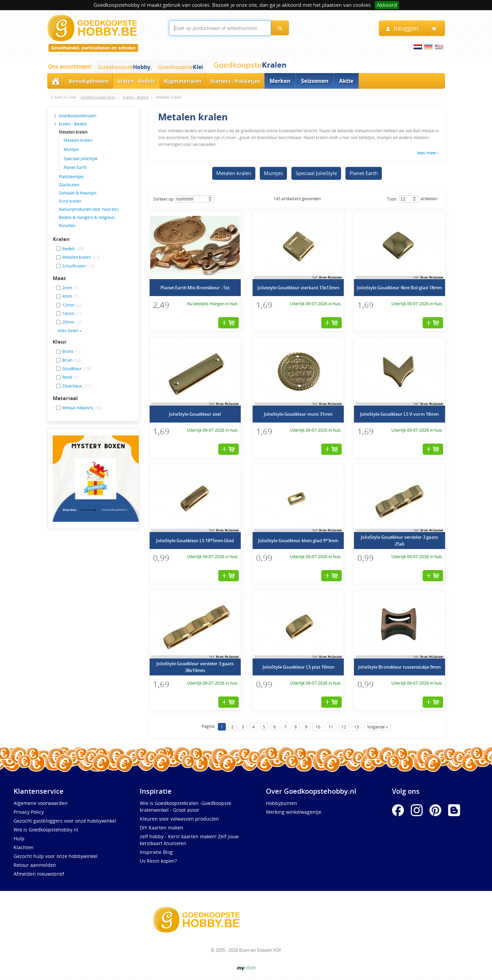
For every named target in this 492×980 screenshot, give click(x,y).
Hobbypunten (282, 803)
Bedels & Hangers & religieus (87, 217)
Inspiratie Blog (156, 852)
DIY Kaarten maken (162, 828)
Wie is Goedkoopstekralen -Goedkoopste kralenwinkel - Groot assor (185, 806)
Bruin (72, 360)
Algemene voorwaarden (41, 803)
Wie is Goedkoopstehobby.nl (46, 830)
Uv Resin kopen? (158, 861)
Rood (70, 377)
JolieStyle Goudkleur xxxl (195, 414)
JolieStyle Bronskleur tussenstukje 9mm (399, 667)
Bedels (73, 248)
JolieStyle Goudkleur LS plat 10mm (298, 667)
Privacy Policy (29, 812)
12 (344, 727)
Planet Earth (75, 167)
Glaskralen (69, 185)
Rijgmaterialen (183, 81)
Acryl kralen (70, 201)
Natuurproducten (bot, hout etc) (89, 209)
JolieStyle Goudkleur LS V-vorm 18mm (399, 414)
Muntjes (71, 149)
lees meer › (428, 153)
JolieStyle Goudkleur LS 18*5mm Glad (195, 540)
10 (318, 727)
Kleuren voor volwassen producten (179, 819)
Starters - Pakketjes (235, 81)
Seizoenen (315, 81)
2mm (71, 288)
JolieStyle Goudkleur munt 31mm (298, 414)
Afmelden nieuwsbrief (39, 874)
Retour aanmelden (35, 865)
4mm (71, 296)
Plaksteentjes (71, 176)
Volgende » (378, 727)
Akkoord (387, 5)
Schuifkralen (79, 266)
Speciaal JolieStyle (81, 158)
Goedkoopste (124, 67)
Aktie (346, 81)
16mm (72, 313)
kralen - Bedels (136, 81)
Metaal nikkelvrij (82, 408)
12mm (72, 305)
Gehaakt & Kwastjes (78, 193)
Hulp (19, 838)
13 (357, 727)
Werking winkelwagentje (294, 812)
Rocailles (67, 225)
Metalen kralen (169, 97)
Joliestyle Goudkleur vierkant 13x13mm (298, 288)
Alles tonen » (70, 330)
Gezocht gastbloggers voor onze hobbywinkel (65, 821)
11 (331, 727)
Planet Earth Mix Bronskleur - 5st (195, 288)
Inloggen (402, 28)
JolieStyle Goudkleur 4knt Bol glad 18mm (400, 288)
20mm (72, 322)
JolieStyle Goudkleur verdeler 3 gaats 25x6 (399, 540)
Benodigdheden (89, 81)
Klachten (24, 847)
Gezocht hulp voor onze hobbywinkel (56, 856)
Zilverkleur (77, 386)
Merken (280, 81)
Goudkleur (77, 368)
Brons (71, 351)
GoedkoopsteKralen (98, 97)
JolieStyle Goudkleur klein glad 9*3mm (298, 540)
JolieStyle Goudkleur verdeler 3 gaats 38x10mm (195, 667)
